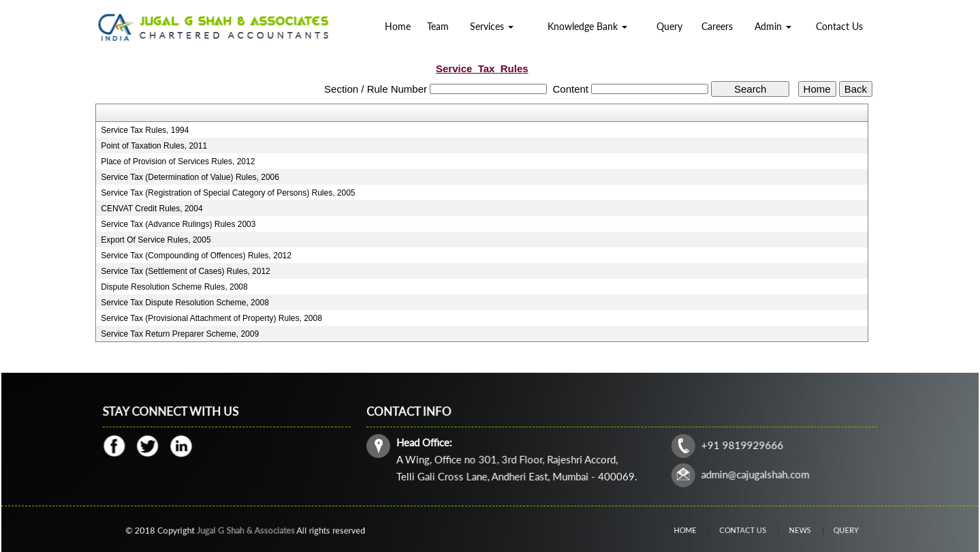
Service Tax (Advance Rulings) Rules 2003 (178, 224)
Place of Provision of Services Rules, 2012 (178, 162)
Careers (717, 26)
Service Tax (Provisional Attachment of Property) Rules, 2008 (211, 318)
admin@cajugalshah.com (752, 473)
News (790, 530)
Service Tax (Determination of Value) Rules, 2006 (190, 177)
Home (398, 26)
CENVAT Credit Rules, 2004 (152, 209)
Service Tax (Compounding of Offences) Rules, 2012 (196, 256)
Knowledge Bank (587, 26)
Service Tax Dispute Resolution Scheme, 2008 (185, 303)
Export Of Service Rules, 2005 (156, 240)
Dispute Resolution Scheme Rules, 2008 (174, 287)
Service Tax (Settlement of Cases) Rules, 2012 (186, 271)
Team (438, 26)
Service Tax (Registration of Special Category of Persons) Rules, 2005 (228, 193)
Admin (773, 26)
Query (669, 26)
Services (492, 26)
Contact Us (839, 26)
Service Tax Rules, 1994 (145, 130)
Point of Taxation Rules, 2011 (154, 146)
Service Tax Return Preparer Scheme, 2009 (180, 334)
